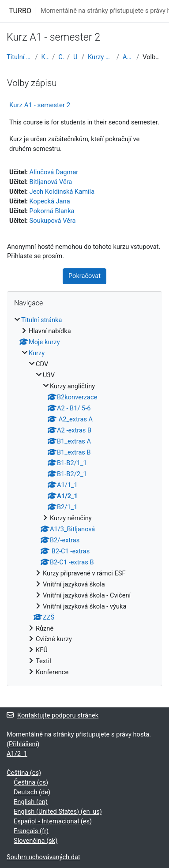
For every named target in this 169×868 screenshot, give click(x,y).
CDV (61, 57)
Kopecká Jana (50, 201)
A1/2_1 (128, 57)
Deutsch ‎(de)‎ (32, 792)
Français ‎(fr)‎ (31, 831)
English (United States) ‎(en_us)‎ (58, 812)
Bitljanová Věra (51, 182)
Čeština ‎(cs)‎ (24, 773)
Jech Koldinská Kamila (62, 192)
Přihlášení (23, 744)
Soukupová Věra (53, 221)
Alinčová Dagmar (54, 172)
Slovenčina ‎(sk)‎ (36, 841)
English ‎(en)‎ (31, 802)
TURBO (20, 11)
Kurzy (45, 57)
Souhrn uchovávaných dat (43, 857)
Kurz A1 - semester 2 (40, 105)
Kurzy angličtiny (100, 57)
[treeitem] (84, 496)
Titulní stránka (19, 57)
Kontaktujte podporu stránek (53, 715)
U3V (76, 57)
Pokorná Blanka (52, 211)
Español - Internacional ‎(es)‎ (53, 821)
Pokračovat (84, 276)
